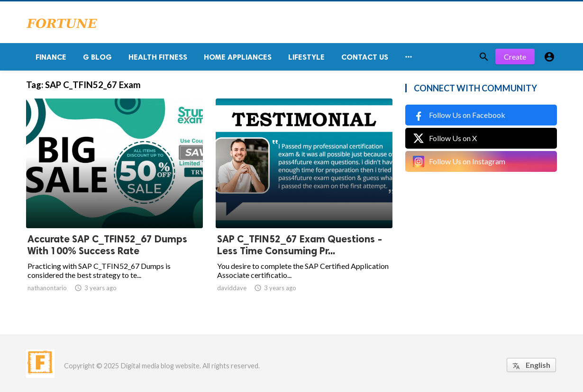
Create (515, 57)
